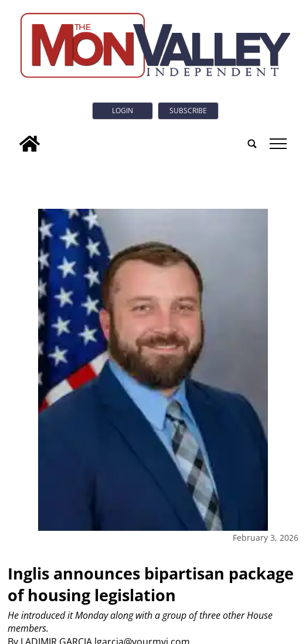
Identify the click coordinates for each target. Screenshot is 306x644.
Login (123, 111)
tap (278, 144)
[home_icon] (30, 144)
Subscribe (188, 111)
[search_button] (252, 144)
